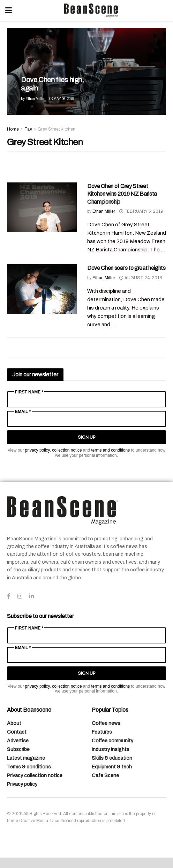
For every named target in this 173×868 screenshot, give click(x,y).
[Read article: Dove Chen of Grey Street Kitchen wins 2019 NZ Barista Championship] (42, 207)
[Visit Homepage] (91, 10)
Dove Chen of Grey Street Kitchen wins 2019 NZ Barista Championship (122, 194)
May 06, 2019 (62, 99)
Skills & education (112, 758)
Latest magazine (26, 758)
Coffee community (112, 741)
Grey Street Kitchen (57, 129)
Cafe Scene (105, 776)
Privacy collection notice (35, 776)
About (14, 723)
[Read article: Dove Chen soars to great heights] (42, 289)
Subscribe (18, 749)
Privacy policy (22, 784)
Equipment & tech (112, 767)
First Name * (29, 392)
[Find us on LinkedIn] (32, 596)
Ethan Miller (35, 99)
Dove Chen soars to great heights (126, 268)
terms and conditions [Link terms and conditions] (110, 450)
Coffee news (106, 723)
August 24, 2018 (141, 278)
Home (13, 129)
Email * (23, 412)
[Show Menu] (9, 10)
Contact (17, 732)
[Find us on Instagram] (20, 596)
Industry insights (111, 749)
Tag (28, 129)
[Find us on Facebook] (9, 596)
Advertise (18, 741)
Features (102, 732)
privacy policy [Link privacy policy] (37, 450)
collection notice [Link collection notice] (67, 450)
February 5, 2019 (141, 211)
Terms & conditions (29, 767)
